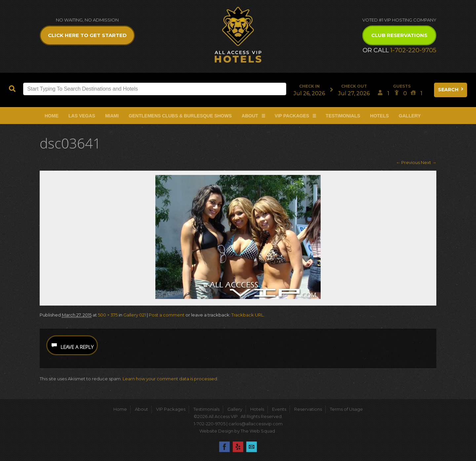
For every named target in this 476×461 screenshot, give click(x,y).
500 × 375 (108, 315)
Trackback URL (247, 315)
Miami (112, 116)
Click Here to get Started (87, 35)
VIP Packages (292, 116)
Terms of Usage (346, 409)
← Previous (408, 162)
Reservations (308, 409)
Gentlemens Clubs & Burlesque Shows (180, 116)
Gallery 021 (135, 315)
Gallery (410, 116)
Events (279, 409)
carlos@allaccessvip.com (256, 424)
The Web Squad (258, 431)
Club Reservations (399, 35)
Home (52, 116)
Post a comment (167, 315)
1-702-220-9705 (413, 50)
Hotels (380, 116)
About (250, 116)
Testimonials (343, 116)
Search (451, 90)
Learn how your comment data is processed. (170, 379)
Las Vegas (82, 116)
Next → (429, 162)
